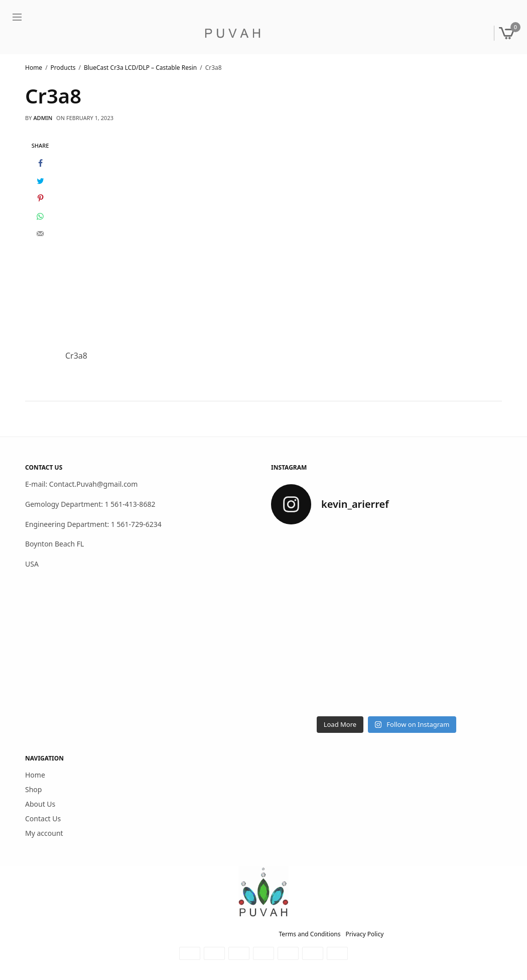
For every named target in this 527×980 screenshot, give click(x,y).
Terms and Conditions (310, 934)
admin (43, 118)
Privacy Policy (365, 934)
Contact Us (43, 819)
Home (35, 775)
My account (44, 833)
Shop (33, 789)
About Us (40, 804)
